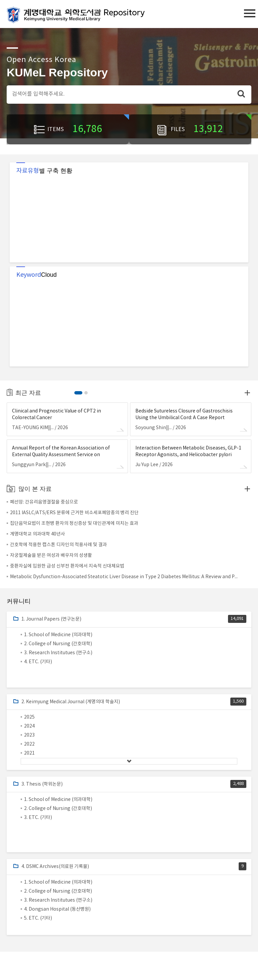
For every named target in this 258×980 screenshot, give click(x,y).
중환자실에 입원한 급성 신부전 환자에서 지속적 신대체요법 (67, 566)
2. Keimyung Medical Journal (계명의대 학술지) (71, 702)
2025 (29, 717)
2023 (29, 735)
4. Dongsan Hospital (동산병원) (57, 909)
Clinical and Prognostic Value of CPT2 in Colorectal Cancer (56, 414)
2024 (29, 726)
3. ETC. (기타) (38, 818)
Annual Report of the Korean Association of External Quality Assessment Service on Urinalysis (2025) (61, 452)
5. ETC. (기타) (38, 918)
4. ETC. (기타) (38, 662)
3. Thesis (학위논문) (42, 784)
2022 (29, 744)
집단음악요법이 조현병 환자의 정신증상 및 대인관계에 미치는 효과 (74, 524)
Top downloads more (247, 489)
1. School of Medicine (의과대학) (58, 635)
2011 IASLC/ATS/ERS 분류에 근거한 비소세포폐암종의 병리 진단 (74, 513)
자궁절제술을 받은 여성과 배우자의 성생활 (51, 556)
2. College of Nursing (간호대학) (58, 644)
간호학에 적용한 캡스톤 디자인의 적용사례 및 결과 (58, 545)
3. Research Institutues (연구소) (58, 653)
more (247, 393)
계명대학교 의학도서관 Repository (82, 15)
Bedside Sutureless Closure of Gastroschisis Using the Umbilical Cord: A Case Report (184, 414)
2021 (29, 753)
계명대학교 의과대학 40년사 (37, 534)
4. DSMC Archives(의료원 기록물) (55, 867)
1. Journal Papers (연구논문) (51, 619)
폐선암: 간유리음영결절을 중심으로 (44, 502)
